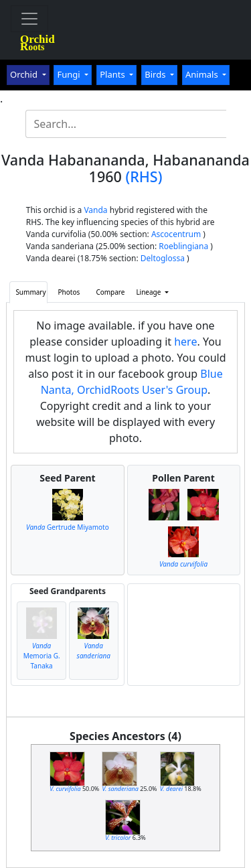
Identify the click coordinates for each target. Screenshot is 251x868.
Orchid (25, 74)
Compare (110, 292)
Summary (30, 292)
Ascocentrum (176, 234)
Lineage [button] (149, 292)
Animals (203, 74)
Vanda (95, 210)
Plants (113, 74)
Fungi (70, 74)
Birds (156, 74)
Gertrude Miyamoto (68, 527)
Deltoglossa (163, 258)
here (185, 342)
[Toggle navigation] (29, 19)
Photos (69, 292)
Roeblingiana (183, 246)
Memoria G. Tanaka (42, 656)
